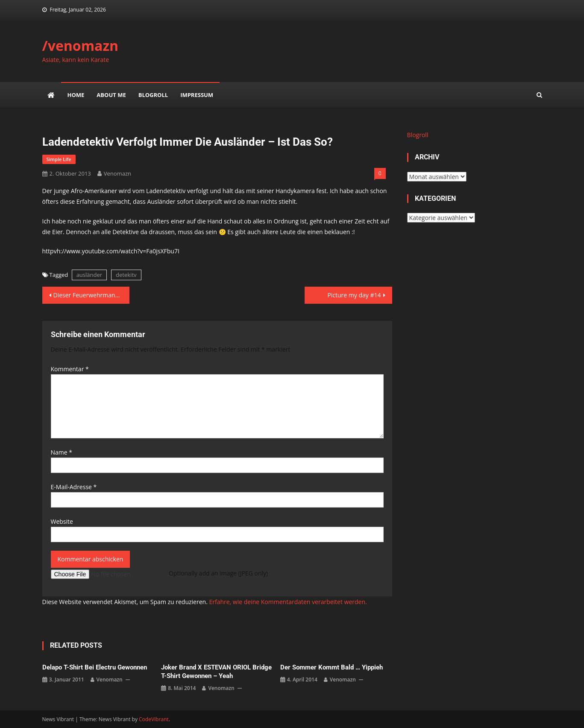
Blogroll (153, 95)
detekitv (126, 275)
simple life (59, 159)
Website (62, 521)
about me (111, 95)
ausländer (89, 275)
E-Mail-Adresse (74, 487)
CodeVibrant (154, 719)
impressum (197, 95)
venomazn (117, 173)
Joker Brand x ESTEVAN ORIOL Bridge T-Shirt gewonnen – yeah (216, 672)
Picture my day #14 (354, 295)
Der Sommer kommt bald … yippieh (332, 667)
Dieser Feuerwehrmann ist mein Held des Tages (92, 295)
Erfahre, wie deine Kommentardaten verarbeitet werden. (288, 602)
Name (62, 452)
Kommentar (70, 369)
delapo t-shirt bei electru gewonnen (95, 667)
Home (76, 95)
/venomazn (81, 45)
